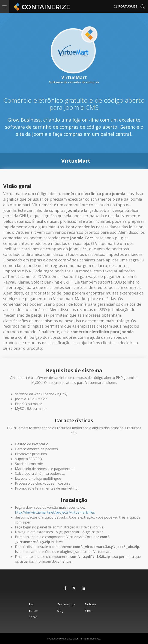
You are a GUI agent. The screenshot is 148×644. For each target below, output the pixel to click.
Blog (60, 611)
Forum (34, 611)
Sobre (33, 617)
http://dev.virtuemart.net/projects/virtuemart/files (55, 512)
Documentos (66, 604)
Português (126, 6)
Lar (31, 604)
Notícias (90, 604)
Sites (88, 611)
